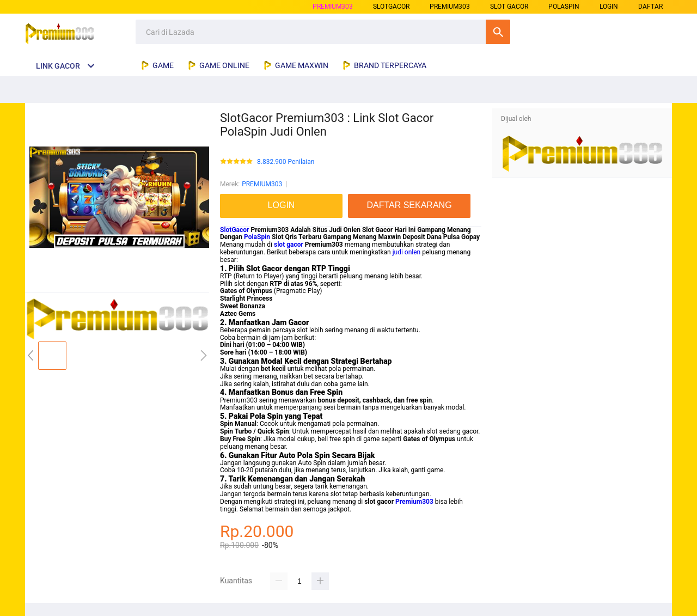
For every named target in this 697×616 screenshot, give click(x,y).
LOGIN (609, 7)
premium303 (450, 7)
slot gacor (289, 245)
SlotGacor (234, 230)
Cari (498, 32)
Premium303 (414, 502)
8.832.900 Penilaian (286, 162)
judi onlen (407, 252)
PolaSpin (257, 237)
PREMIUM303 (333, 7)
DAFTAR (650, 7)
